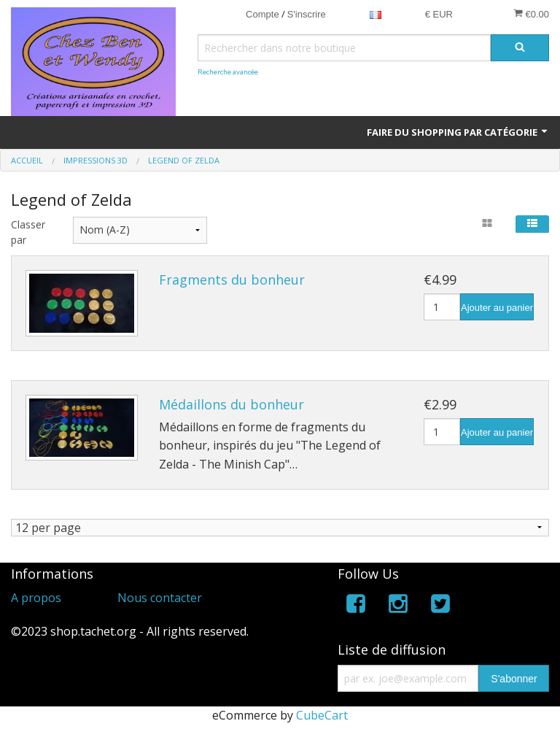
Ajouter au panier (497, 308)
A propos (36, 598)
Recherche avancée (228, 72)
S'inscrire (307, 14)
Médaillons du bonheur (232, 404)
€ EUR (439, 14)
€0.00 (531, 14)
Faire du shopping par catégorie (458, 132)
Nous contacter (160, 598)
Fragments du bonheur (232, 280)
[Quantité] (442, 307)
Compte (262, 14)
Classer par (28, 232)
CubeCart (322, 716)
